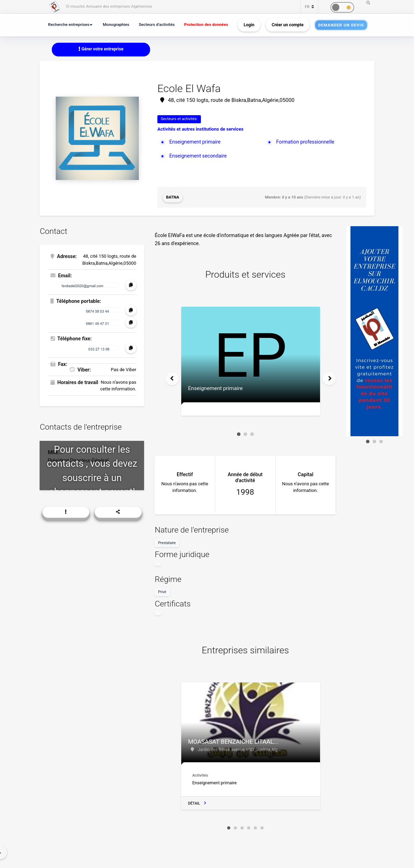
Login (249, 25)
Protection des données (206, 25)
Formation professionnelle (305, 142)
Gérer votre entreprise (101, 49)
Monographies (116, 25)
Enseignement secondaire (198, 156)
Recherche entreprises (69, 25)
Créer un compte (288, 25)
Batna (173, 197)
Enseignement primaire (195, 142)
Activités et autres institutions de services (201, 129)
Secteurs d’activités (157, 25)
